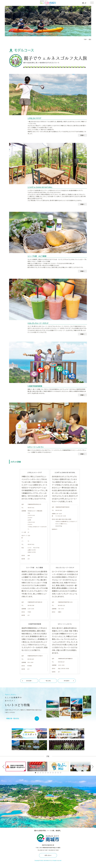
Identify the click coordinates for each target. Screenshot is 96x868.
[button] (35, 773)
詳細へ (82, 135)
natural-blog (59, 526)
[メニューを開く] (92, 3)
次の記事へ (67, 681)
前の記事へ (29, 681)
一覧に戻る (48, 681)
